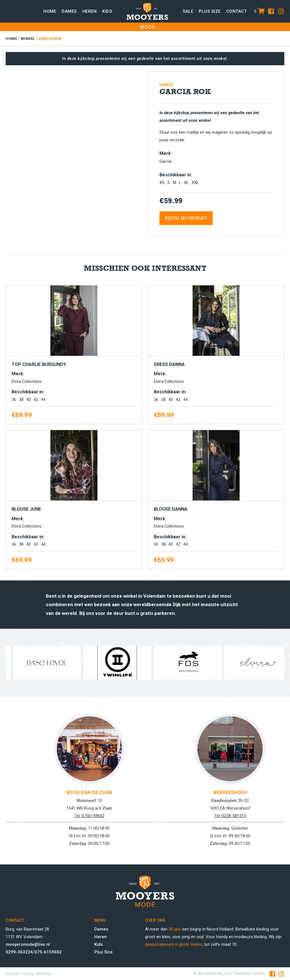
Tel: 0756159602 (216, 816)
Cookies (12, 974)
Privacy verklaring (36, 974)
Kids (107, 11)
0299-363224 (19, 952)
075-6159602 (48, 952)
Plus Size (104, 952)
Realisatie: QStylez (250, 973)
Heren (90, 11)
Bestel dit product (186, 218)
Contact (237, 11)
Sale (188, 11)
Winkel (28, 39)
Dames (69, 11)
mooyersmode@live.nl (28, 944)
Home (50, 11)
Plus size (210, 11)
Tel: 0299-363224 (75, 816)
